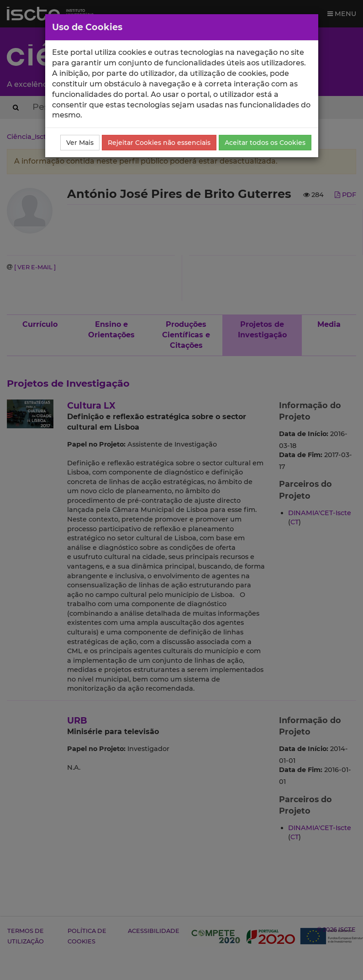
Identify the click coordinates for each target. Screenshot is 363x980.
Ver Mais (80, 143)
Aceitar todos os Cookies (265, 143)
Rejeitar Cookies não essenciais (159, 143)
